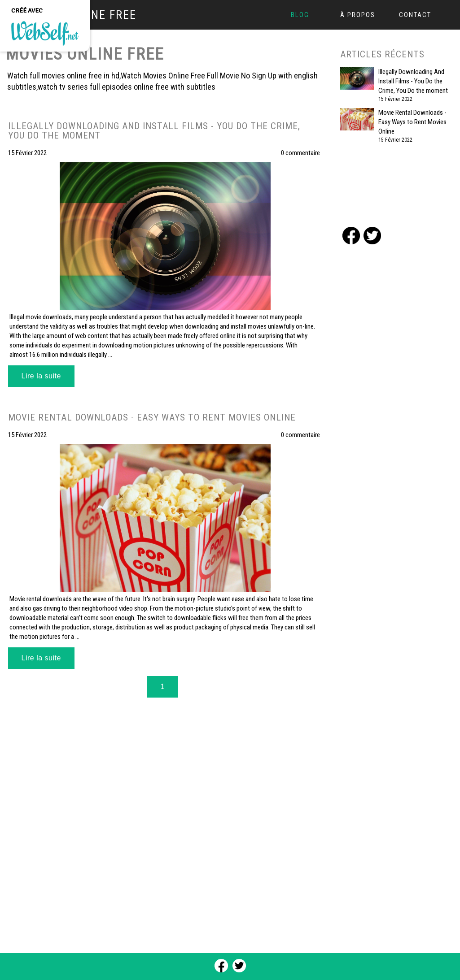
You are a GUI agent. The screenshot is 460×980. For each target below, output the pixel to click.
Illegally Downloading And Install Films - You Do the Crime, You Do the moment (413, 81)
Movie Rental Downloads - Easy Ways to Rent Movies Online (412, 122)
